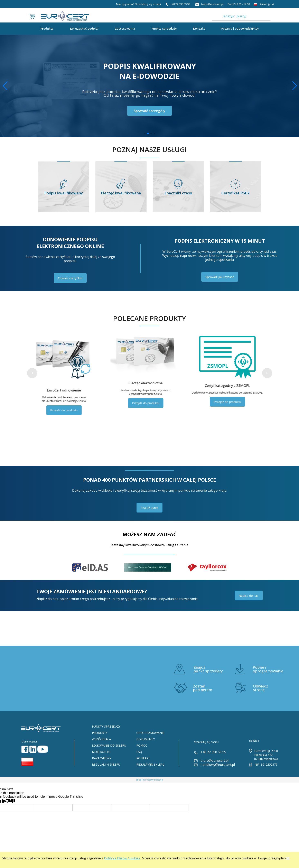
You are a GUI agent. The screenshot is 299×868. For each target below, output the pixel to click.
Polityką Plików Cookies (122, 858)
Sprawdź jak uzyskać (220, 277)
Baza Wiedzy (102, 758)
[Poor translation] (10, 801)
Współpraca (101, 739)
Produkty (100, 733)
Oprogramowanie (150, 733)
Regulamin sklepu (106, 764)
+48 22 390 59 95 (213, 752)
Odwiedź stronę (260, 688)
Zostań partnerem (203, 688)
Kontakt (199, 29)
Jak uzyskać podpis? (84, 29)
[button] (294, 86)
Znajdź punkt (149, 508)
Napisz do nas (249, 595)
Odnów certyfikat (70, 278)
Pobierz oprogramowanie (268, 669)
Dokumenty (146, 739)
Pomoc (142, 745)
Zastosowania (125, 29)
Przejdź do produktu (68, 410)
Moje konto (101, 752)
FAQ (139, 752)
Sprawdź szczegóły (149, 111)
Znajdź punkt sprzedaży (208, 669)
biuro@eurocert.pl (214, 760)
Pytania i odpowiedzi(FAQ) (240, 29)
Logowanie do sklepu (109, 745)
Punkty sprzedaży (164, 29)
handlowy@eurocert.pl (218, 765)
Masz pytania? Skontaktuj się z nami (138, 4)
